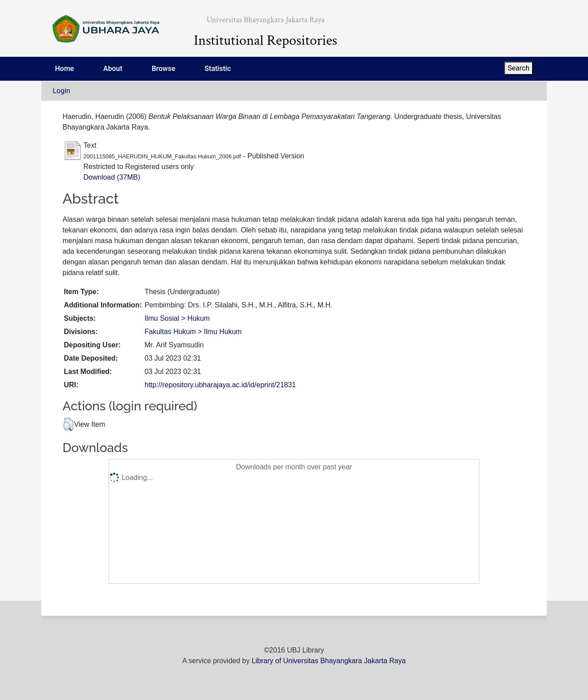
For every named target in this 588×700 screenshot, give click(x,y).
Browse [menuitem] (163, 69)
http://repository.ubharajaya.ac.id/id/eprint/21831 (220, 385)
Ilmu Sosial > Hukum (177, 318)
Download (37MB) (112, 177)
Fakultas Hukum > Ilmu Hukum (193, 332)
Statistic (218, 69)
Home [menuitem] (65, 69)
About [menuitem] (113, 69)
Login (61, 91)
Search (519, 68)
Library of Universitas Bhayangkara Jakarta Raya (329, 661)
